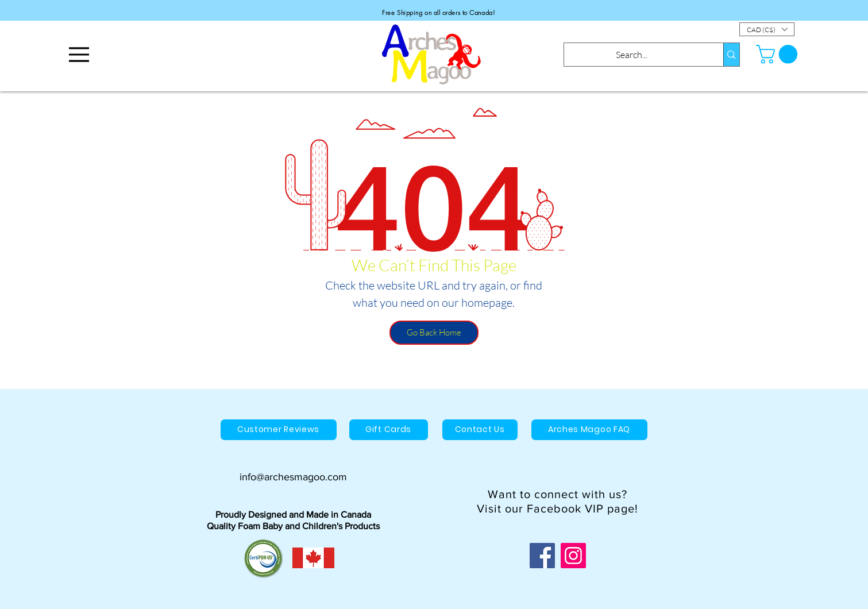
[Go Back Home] (434, 333)
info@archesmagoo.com (293, 477)
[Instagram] (573, 556)
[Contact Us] (480, 430)
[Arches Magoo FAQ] (589, 430)
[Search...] (632, 55)
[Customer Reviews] (279, 430)
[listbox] (767, 29)
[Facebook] (542, 556)
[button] (767, 29)
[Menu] (79, 54)
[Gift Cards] (389, 430)
